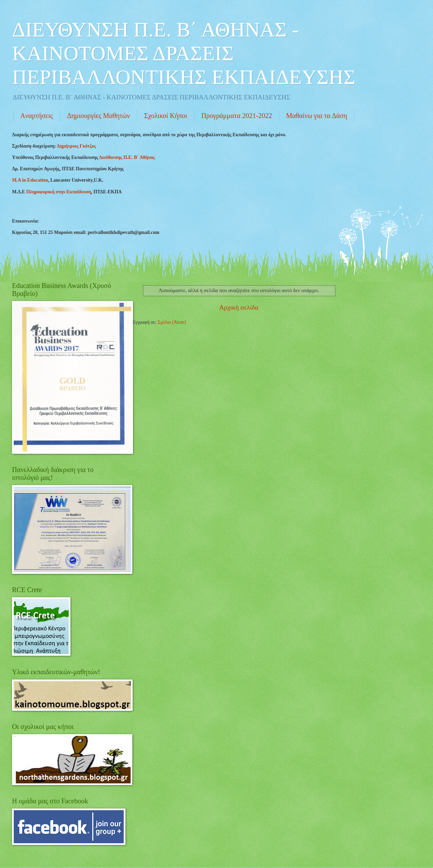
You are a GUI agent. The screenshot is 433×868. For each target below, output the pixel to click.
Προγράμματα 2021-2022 (237, 116)
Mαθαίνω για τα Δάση (317, 116)
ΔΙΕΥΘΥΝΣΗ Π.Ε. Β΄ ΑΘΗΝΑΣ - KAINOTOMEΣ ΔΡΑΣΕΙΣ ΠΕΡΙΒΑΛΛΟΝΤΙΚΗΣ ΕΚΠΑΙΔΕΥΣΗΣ (184, 53)
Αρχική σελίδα (239, 307)
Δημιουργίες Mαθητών (98, 116)
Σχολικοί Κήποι (165, 116)
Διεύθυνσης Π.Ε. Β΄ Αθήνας (127, 157)
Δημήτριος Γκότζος (76, 146)
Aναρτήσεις (37, 116)
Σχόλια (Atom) (172, 322)
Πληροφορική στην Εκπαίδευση (59, 192)
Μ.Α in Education (30, 180)
